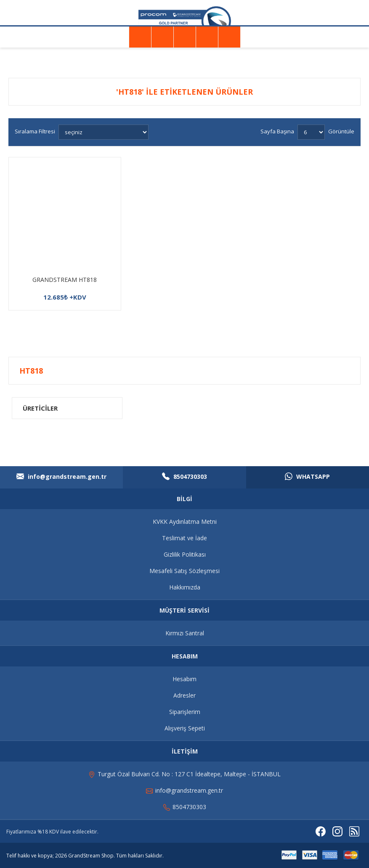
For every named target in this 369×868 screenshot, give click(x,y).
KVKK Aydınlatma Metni (185, 522)
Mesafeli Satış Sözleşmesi (184, 571)
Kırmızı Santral (185, 633)
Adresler (184, 695)
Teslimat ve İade (184, 538)
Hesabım (184, 679)
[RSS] (354, 831)
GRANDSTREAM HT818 (65, 280)
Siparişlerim (185, 712)
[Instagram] (337, 831)
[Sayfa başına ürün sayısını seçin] (311, 132)
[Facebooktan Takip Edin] (321, 831)
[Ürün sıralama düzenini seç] (104, 132)
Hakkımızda (185, 587)
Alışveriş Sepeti (185, 728)
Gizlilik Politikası (185, 554)
